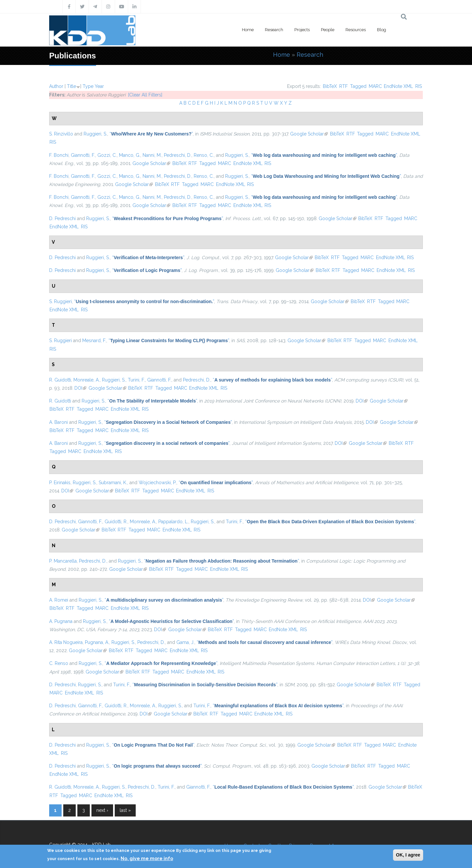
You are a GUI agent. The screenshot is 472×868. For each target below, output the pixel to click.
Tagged (358, 86)
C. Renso (59, 663)
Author (56, 86)
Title (71, 86)
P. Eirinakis (60, 483)
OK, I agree (408, 855)
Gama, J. (185, 642)
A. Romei (59, 600)
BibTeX (330, 86)
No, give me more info (147, 858)
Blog (382, 30)
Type (88, 86)
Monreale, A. (87, 380)
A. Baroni (59, 422)
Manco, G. (130, 155)
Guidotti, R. (116, 522)
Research (274, 30)
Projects (302, 30)
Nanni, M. (152, 155)
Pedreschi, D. (178, 155)
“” (151, 134)
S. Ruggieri (60, 301)
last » (125, 810)
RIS (419, 86)
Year (99, 86)
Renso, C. (204, 155)
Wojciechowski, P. (157, 483)
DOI (80, 388)
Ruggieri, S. (95, 134)
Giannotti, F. (83, 155)
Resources (356, 30)
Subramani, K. (113, 483)
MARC (375, 86)
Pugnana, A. (97, 642)
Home (248, 30)
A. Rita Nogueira (66, 642)
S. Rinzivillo (61, 134)
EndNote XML (398, 86)
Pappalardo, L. (173, 522)
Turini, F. (136, 380)
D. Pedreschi (62, 218)
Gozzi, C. (107, 155)
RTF (344, 86)
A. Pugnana (61, 621)
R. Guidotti (60, 380)
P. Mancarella (63, 561)
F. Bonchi (59, 155)
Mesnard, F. (94, 341)
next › (102, 810)
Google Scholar (309, 134)
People (328, 30)
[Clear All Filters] (145, 95)
